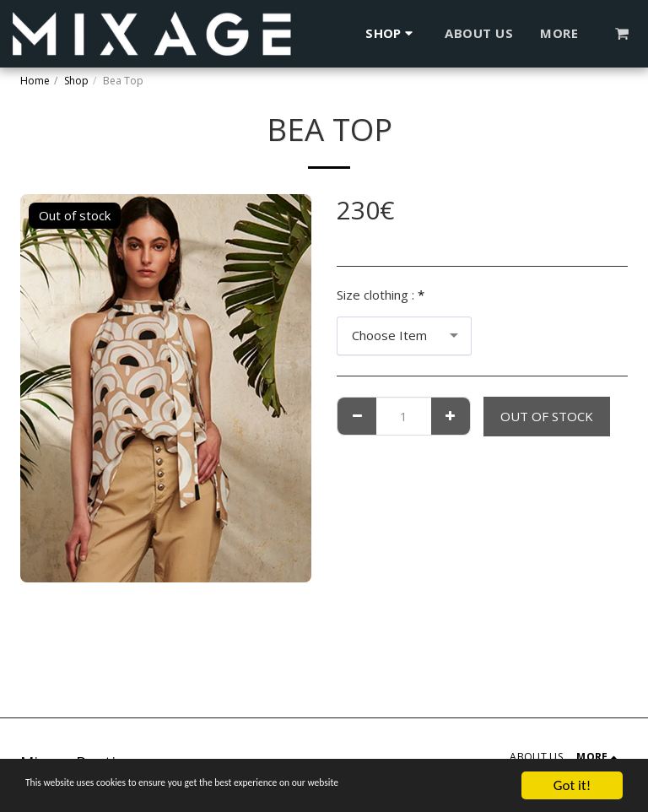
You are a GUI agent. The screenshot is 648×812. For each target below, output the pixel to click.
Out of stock (547, 416)
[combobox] (404, 336)
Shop (76, 81)
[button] (622, 33)
